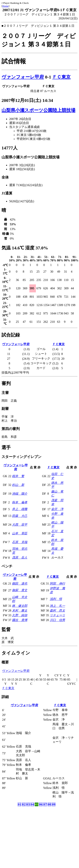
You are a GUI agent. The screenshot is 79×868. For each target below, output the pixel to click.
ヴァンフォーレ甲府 (23, 77)
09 (54, 804)
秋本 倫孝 (20, 502)
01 (19, 804)
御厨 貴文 (20, 590)
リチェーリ (57, 615)
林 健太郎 (20, 606)
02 (24, 804)
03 (28, 804)
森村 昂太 (57, 611)
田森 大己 (20, 516)
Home (5, 6)
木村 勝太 (20, 611)
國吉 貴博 (20, 620)
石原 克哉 (20, 542)
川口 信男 (57, 620)
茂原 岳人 (20, 557)
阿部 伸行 (57, 584)
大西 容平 (20, 525)
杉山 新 (18, 485)
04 (32, 804)
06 (41, 804)
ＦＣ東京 (61, 77)
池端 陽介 (20, 494)
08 (49, 804)
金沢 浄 (57, 509)
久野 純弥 (20, 615)
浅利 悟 (56, 599)
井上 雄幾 (20, 509)
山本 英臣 (20, 533)
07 (45, 804)
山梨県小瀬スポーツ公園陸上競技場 (38, 110)
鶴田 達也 (20, 584)
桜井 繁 (18, 476)
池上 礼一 (57, 606)
